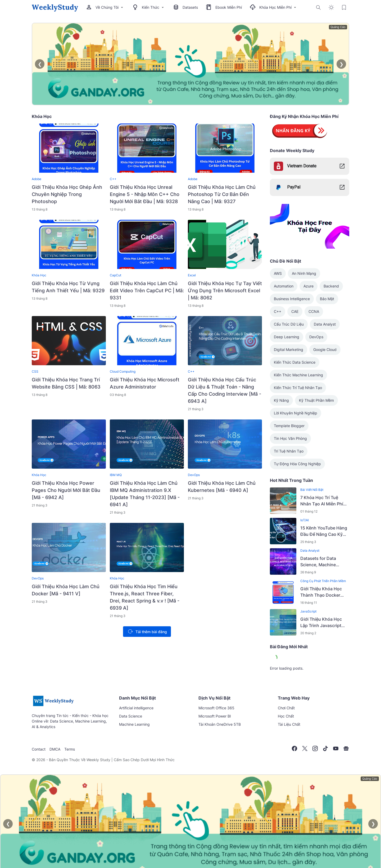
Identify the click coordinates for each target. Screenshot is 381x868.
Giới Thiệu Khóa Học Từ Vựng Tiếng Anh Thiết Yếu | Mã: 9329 (68, 287)
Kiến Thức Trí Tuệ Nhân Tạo (298, 388)
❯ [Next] (341, 64)
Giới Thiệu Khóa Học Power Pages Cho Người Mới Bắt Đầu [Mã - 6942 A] (66, 490)
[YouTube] (336, 748)
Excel (192, 275)
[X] (305, 748)
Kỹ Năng (281, 400)
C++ (113, 179)
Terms (70, 749)
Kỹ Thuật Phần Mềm (316, 400)
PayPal (294, 187)
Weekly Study (98, 760)
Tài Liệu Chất (289, 724)
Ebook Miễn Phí (224, 7)
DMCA (55, 749)
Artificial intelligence (136, 708)
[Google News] (346, 748)
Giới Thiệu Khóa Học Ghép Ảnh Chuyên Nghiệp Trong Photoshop (67, 194)
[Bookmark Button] (344, 7)
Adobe (37, 179)
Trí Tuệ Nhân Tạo (289, 451)
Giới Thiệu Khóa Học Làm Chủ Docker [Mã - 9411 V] (66, 590)
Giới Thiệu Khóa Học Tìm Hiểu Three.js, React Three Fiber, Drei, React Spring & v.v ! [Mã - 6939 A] (145, 597)
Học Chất (286, 716)
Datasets (185, 7)
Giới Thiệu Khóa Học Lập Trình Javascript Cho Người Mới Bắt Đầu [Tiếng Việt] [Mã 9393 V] (324, 623)
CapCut (115, 275)
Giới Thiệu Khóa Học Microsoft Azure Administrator (145, 383)
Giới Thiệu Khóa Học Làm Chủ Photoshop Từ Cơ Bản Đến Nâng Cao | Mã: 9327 (222, 194)
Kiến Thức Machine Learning (298, 375)
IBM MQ (116, 475)
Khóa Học (39, 275)
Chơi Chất (286, 708)
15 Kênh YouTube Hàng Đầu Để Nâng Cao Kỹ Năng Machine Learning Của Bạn (324, 531)
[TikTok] (325, 748)
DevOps (194, 475)
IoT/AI (305, 520)
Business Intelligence (292, 299)
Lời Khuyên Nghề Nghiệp (296, 413)
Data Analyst (325, 324)
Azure (309, 286)
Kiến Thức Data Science (295, 362)
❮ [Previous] (40, 64)
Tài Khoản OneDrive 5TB (220, 724)
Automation (284, 286)
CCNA (314, 311)
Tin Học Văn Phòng (290, 438)
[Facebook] (294, 748)
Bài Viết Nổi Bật (312, 490)
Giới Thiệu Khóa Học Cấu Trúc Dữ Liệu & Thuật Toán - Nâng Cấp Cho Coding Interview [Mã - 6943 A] (224, 390)
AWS (278, 273)
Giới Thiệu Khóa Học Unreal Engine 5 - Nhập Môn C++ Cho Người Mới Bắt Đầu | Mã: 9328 (145, 194)
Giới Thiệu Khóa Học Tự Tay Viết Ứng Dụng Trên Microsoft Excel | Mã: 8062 (225, 291)
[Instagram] (315, 748)
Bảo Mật (327, 299)
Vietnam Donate (302, 166)
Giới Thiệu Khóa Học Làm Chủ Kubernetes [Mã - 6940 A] (222, 487)
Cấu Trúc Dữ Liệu (289, 324)
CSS (35, 371)
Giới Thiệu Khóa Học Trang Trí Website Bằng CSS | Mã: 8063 (66, 383)
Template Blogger (289, 426)
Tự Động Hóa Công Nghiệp (297, 464)
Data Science (131, 716)
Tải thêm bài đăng (146, 632)
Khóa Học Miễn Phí (274, 7)
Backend (331, 286)
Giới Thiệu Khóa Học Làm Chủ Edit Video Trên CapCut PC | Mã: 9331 (147, 291)
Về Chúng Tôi (105, 7)
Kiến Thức (149, 7)
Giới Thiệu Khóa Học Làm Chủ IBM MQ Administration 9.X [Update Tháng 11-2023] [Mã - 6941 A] (145, 494)
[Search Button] (319, 7)
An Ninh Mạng (304, 273)
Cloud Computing (123, 371)
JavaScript (308, 611)
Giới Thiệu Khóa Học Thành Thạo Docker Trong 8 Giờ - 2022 (321, 592)
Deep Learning (287, 337)
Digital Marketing (289, 350)
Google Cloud (325, 350)
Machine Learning (134, 724)
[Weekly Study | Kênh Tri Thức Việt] (53, 706)
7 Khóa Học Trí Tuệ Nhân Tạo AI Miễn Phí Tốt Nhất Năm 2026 (322, 501)
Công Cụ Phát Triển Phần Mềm (323, 581)
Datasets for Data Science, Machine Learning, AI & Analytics (324, 562)
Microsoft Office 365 (216, 708)
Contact (39, 749)
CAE (295, 311)
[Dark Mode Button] (331, 7)
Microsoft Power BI (215, 716)
